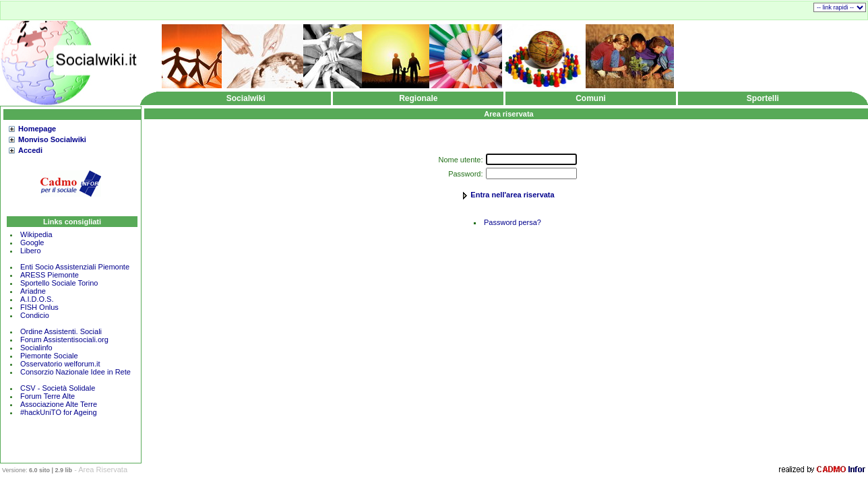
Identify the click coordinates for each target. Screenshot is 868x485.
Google (32, 243)
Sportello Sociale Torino (59, 283)
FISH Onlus (39, 307)
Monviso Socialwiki (52, 139)
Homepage (37, 129)
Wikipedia (36, 234)
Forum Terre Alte (49, 396)
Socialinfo (36, 348)
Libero (31, 251)
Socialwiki (246, 98)
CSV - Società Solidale (58, 388)
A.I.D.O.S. (37, 299)
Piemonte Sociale (49, 356)
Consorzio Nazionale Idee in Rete (75, 372)
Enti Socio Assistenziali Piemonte (75, 267)
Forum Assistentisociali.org (64, 339)
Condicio (35, 315)
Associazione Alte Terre (59, 404)
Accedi (30, 150)
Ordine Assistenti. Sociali (61, 331)
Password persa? (513, 222)
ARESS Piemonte (50, 275)
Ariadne (33, 291)
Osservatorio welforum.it (60, 364)
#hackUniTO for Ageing (59, 412)
